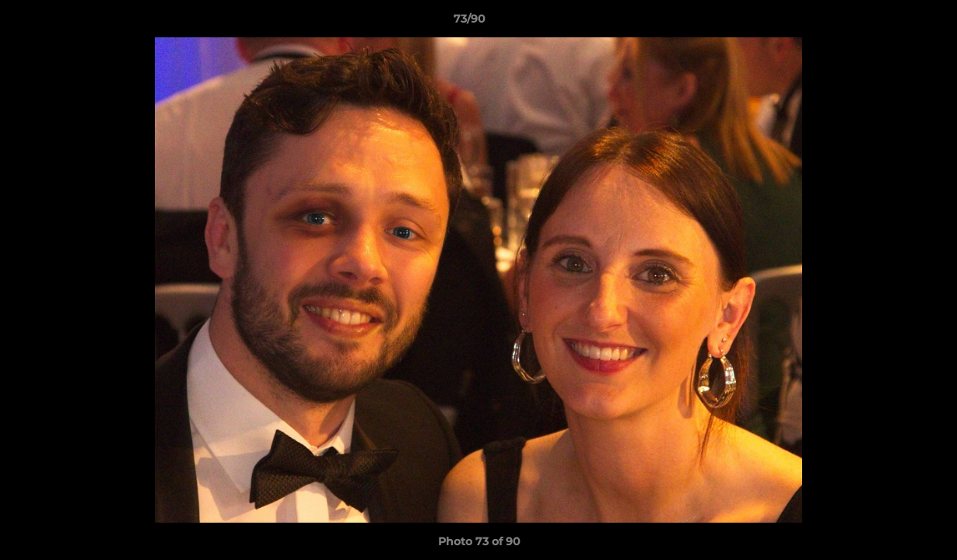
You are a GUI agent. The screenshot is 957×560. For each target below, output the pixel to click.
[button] (892, 23)
